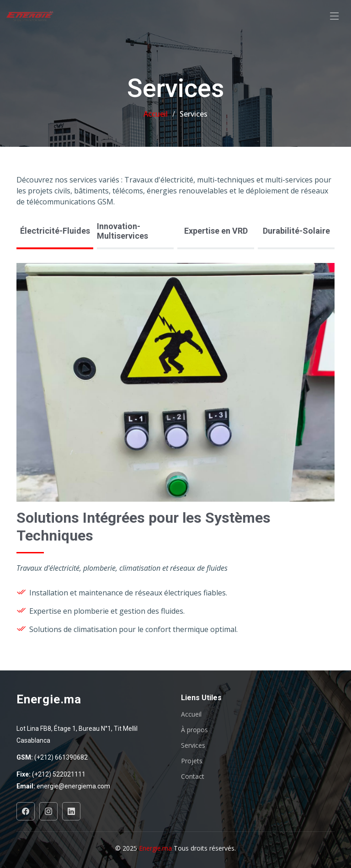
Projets (192, 761)
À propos (194, 730)
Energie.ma (156, 848)
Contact (193, 777)
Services (193, 745)
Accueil (156, 114)
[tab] (55, 232)
